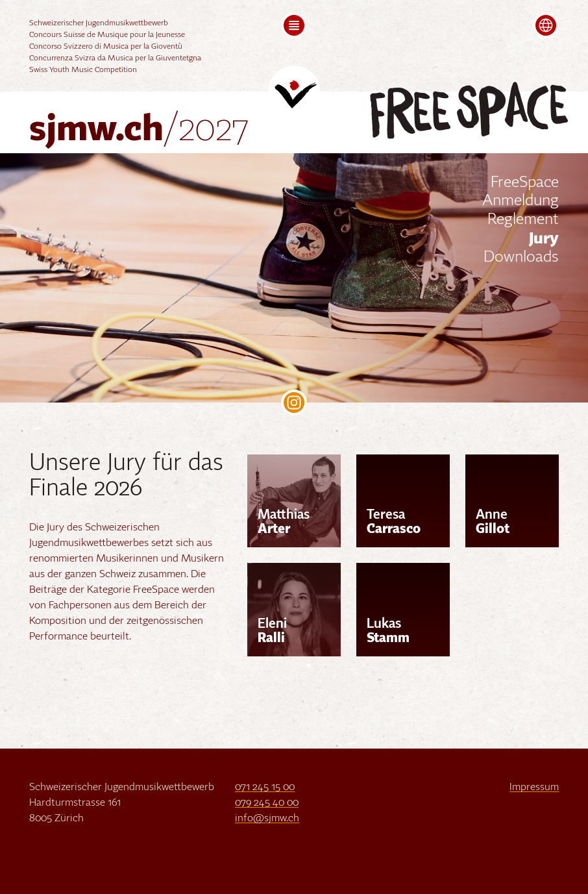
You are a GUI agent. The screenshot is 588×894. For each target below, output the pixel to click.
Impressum (534, 788)
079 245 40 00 (267, 803)
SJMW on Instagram (294, 403)
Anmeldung (521, 201)
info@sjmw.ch (267, 819)
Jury (544, 239)
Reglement (523, 220)
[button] (294, 25)
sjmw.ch (139, 130)
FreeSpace (525, 183)
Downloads (521, 258)
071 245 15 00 (265, 788)
